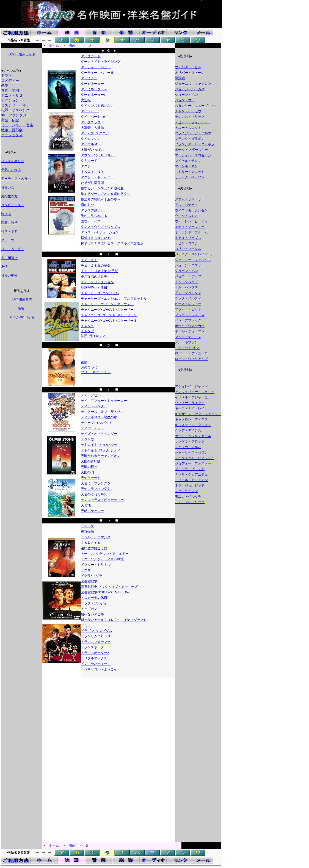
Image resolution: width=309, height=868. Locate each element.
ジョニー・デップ (188, 276)
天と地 (86, 505)
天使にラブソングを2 (96, 489)
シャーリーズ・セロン (191, 452)
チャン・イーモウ (188, 111)
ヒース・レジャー (188, 304)
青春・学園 (10, 90)
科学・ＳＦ (9, 231)
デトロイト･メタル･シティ (101, 445)
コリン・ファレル (188, 249)
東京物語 (87, 532)
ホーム (54, 45)
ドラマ (6, 76)
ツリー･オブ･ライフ (96, 372)
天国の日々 (89, 467)
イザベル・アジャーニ (191, 397)
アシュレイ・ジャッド (191, 386)
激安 (21, 309)
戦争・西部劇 (12, 130)
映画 (72, 45)
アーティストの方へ (16, 179)
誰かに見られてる (94, 216)
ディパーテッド (92, 428)
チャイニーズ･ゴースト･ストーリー (107, 310)
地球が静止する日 (94, 288)
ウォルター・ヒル (188, 67)
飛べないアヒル (92, 614)
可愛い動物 (9, 275)
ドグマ (86, 570)
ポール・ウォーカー (190, 326)
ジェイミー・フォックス (193, 260)
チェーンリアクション (97, 282)
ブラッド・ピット (188, 309)
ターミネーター (92, 84)
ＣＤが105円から (22, 317)
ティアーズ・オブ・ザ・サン (102, 412)
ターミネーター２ (94, 89)
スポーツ (8, 240)
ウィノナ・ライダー (190, 403)
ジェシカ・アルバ (188, 447)
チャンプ (87, 331)
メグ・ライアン (186, 491)
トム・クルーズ (186, 282)
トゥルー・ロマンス (96, 537)
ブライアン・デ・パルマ (193, 133)
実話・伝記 (10, 120)
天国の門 (87, 472)
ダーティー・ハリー (96, 67)
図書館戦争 (89, 581)
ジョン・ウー (185, 100)
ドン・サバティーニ (96, 664)
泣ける (6, 214)
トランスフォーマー (96, 642)
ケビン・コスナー (188, 243)
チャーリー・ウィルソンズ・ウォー (107, 304)
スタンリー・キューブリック (196, 106)
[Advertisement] (21, 406)
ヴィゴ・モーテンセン (191, 210)
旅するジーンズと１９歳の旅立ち (106, 194)
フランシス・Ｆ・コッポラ (195, 144)
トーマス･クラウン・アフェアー (105, 554)
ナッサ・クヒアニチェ (191, 474)
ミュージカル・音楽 (17, 125)
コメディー (10, 80)
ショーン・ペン (186, 95)
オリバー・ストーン (190, 73)
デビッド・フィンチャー (193, 122)
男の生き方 (9, 196)
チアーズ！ (89, 260)
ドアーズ (87, 526)
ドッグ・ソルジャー (96, 603)
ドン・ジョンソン (188, 293)
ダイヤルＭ (89, 144)
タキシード (89, 161)
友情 (4, 267)
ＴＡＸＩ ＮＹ (92, 172)
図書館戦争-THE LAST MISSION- (105, 592)
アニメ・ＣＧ (12, 95)
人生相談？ (9, 258)
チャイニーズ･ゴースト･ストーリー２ (109, 315)
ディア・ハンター (94, 406)
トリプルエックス (94, 658)
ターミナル (89, 78)
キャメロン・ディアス (191, 419)
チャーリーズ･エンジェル (100, 293)
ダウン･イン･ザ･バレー (98, 155)
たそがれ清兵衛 (92, 183)
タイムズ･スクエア (95, 133)
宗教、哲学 (9, 223)
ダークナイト (91, 56)
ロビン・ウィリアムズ (191, 359)
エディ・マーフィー (190, 227)
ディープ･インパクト (96, 423)
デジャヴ (87, 439)
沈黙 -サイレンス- (94, 336)
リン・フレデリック (190, 502)
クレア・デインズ (188, 430)
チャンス (87, 326)
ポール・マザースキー (191, 150)
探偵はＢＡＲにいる (96, 238)
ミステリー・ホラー (17, 105)
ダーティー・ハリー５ (97, 73)
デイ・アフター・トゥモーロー (104, 401)
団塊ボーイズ (91, 221)
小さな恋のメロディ (96, 277)
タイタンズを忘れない (97, 106)
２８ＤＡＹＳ (91, 543)
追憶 (84, 363)
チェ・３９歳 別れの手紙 (99, 271)
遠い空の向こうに (94, 548)
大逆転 (86, 100)
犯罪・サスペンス (17, 110)
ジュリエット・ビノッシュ (195, 458)
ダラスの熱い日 (92, 210)
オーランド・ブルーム (191, 232)
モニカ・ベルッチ (188, 496)
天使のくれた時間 (94, 494)
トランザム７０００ (96, 636)
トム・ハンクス (186, 287)
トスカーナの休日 (94, 598)
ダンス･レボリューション (100, 232)
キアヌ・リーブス (188, 238)
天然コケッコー (92, 511)
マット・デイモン (188, 337)
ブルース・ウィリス (190, 315)
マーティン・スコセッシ (193, 155)
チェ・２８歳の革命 (96, 266)
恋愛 (5, 85)
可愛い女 (8, 187)
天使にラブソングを (96, 483)
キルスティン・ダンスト (193, 425)
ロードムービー (13, 249)
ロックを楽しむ (13, 161)
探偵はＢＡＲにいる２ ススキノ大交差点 (112, 243)
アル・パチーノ (186, 205)
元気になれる (11, 170)
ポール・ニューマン (190, 331)
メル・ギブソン (186, 342)
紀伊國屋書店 (22, 300)
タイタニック (91, 122)
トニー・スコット (188, 128)
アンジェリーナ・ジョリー (195, 392)
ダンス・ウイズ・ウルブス (101, 227)
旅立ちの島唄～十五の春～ (101, 199)
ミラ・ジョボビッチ (190, 485)
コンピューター (13, 205)
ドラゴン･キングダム (96, 631)
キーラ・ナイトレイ (190, 408)
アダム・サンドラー (190, 199)
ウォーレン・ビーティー (193, 221)
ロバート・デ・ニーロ (191, 353)
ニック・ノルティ (188, 298)
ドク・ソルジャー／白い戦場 (102, 559)
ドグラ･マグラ (92, 576)
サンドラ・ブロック (190, 441)
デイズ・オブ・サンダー (99, 434)
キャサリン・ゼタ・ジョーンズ (198, 414)
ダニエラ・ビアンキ (190, 469)
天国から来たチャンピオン (101, 456)
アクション (10, 100)
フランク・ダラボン (190, 139)
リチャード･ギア (187, 348)
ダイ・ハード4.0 (93, 117)
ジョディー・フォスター (193, 463)
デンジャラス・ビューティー (102, 500)
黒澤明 (180, 78)
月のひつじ (89, 367)
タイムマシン (91, 139)
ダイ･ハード (90, 111)
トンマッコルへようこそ (99, 669)
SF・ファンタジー (16, 115)
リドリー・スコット (190, 172)
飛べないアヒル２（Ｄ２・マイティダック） (114, 620)
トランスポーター (94, 647)
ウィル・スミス (186, 216)
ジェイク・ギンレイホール (195, 254)
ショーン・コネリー (190, 265)
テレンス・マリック (190, 117)
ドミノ (86, 625)
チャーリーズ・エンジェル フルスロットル (114, 299)
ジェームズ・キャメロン (193, 84)
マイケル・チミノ (188, 161)
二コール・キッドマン (191, 480)
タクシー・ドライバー (97, 177)
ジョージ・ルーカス (190, 89)
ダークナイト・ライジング (101, 62)
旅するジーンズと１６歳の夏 (102, 188)
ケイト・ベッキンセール (193, 436)
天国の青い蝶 (91, 461)
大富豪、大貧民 (92, 128)
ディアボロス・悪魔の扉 (99, 417)
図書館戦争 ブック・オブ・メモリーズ (109, 587)
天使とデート (91, 478)
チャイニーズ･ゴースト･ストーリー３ (109, 321)
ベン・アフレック (188, 320)
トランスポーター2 (95, 653)
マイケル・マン (186, 166)
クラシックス (12, 135)
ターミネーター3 (93, 95)
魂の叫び (87, 205)
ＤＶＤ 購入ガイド (22, 54)
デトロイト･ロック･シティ (101, 450)
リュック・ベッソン (190, 177)
